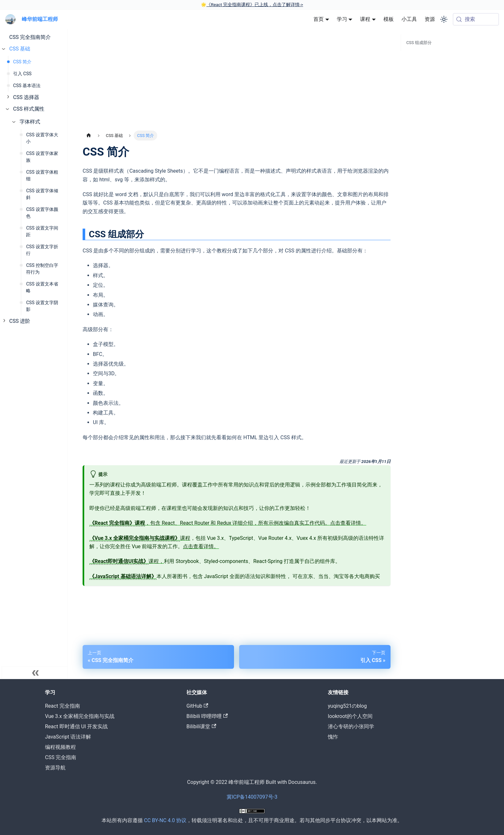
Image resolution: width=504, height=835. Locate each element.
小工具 (409, 19)
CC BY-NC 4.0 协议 (165, 820)
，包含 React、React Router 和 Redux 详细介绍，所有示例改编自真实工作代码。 (210, 523)
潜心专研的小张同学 (351, 726)
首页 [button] (319, 19)
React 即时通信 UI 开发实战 (76, 726)
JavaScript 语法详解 (68, 737)
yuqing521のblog (347, 706)
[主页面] (89, 136)
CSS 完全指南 (61, 757)
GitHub (197, 706)
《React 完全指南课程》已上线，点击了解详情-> (255, 5)
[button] (35, 49)
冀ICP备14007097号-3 (252, 797)
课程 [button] (365, 19)
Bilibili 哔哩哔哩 (207, 716)
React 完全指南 (63, 706)
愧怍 (333, 737)
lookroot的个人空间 (350, 716)
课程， (127, 561)
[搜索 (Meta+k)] (476, 19)
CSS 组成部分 (419, 43)
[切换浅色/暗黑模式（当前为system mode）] (444, 19)
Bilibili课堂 (201, 726)
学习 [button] (342, 19)
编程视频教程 (60, 747)
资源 (430, 19)
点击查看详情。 (348, 523)
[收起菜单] (35, 673)
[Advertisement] (237, 82)
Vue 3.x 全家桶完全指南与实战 (80, 716)
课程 (140, 538)
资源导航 (55, 768)
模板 (389, 19)
